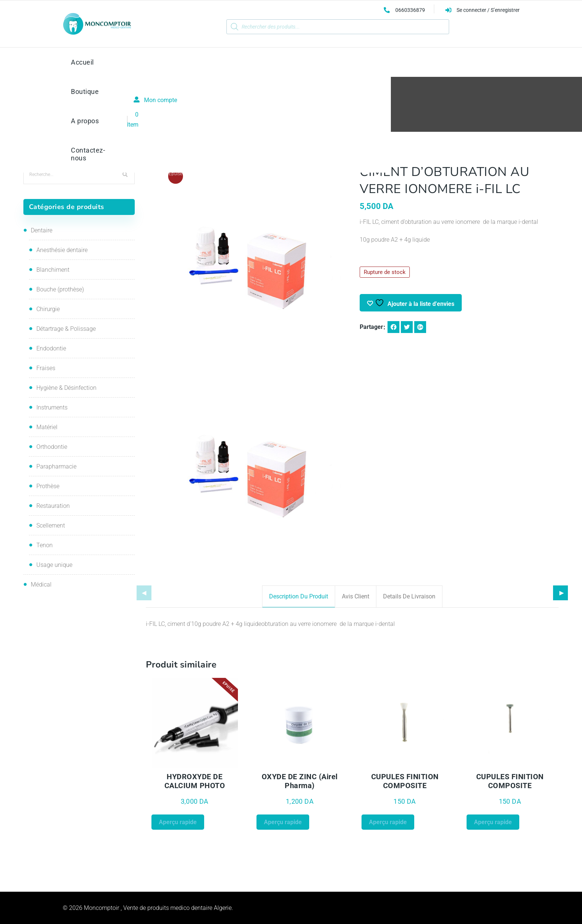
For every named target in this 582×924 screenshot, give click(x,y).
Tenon (45, 545)
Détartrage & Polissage (66, 329)
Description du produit (299, 596)
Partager (371, 327)
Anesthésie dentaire (62, 250)
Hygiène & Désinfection (66, 388)
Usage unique (54, 565)
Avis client (356, 596)
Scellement (51, 525)
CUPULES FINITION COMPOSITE (405, 781)
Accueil (204, 112)
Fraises (46, 368)
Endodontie (51, 348)
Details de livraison (409, 596)
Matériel (47, 427)
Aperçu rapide (178, 822)
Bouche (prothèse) (60, 289)
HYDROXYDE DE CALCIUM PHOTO (195, 781)
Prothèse (48, 486)
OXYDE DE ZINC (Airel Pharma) (300, 781)
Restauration (237, 112)
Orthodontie (52, 447)
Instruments (52, 407)
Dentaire (42, 230)
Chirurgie (48, 309)
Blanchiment (53, 270)
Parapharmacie (56, 466)
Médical (41, 585)
